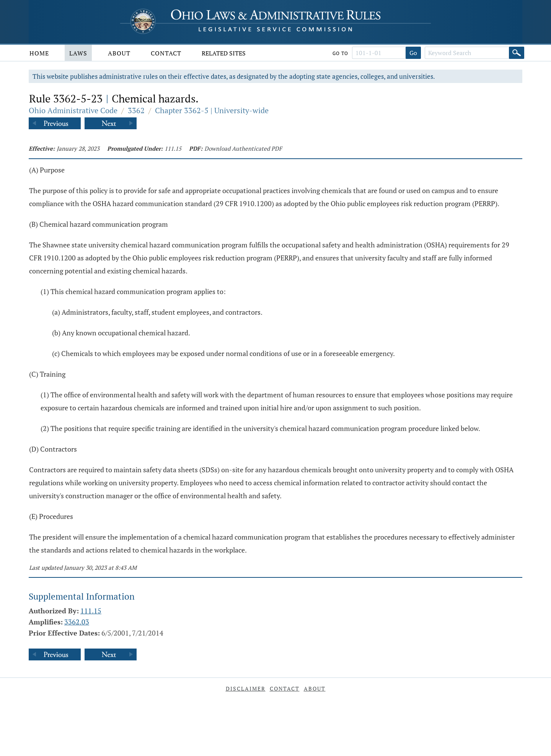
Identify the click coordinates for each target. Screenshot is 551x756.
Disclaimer (246, 689)
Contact (166, 53)
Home (39, 53)
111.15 (173, 148)
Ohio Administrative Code (73, 110)
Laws (78, 53)
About (119, 53)
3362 (136, 110)
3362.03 (77, 622)
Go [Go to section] (413, 53)
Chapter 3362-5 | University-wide (212, 110)
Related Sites (224, 53)
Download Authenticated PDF (243, 148)
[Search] (517, 53)
